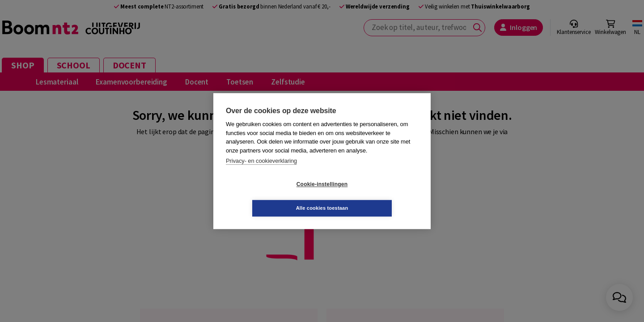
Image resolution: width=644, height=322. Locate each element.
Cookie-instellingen (269, 196)
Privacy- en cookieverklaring (261, 173)
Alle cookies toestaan (375, 196)
